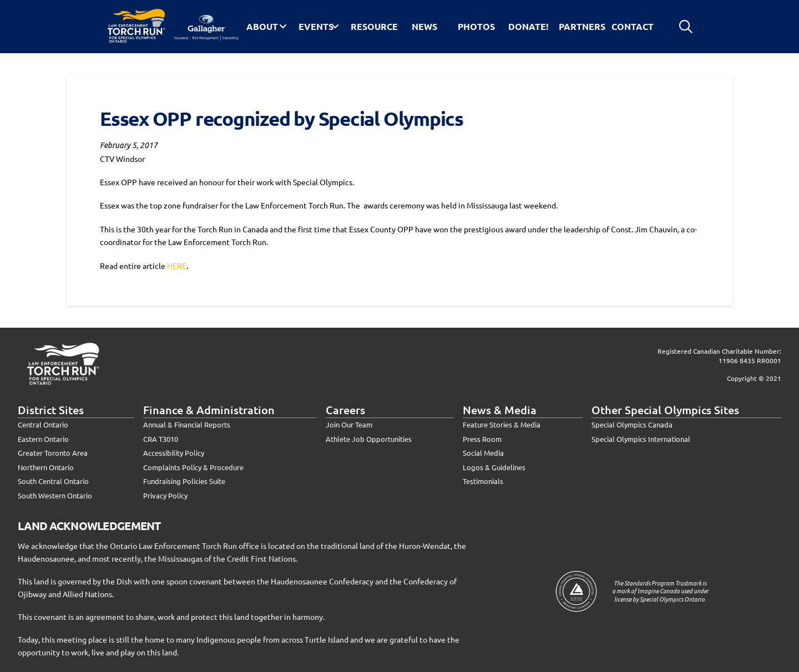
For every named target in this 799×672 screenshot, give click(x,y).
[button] (686, 27)
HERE (177, 266)
